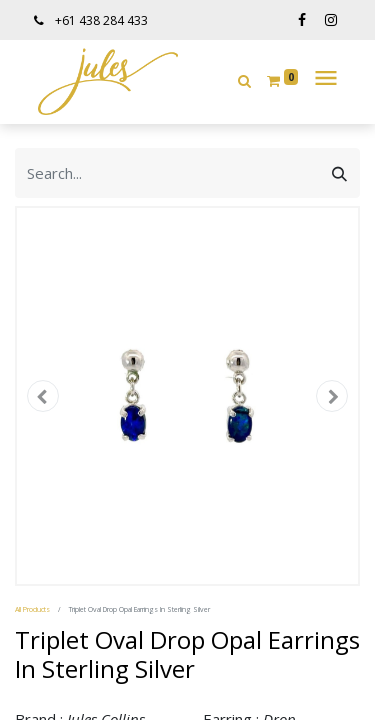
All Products (32, 609)
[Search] (339, 173)
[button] (244, 80)
